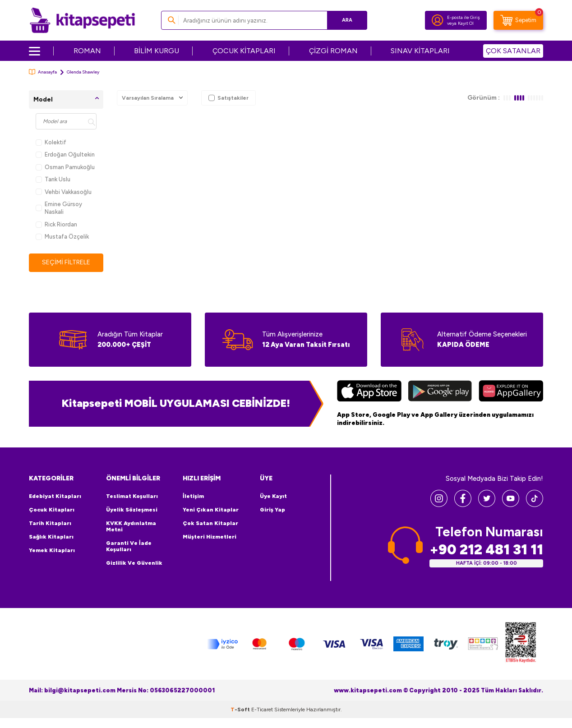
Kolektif (51, 142)
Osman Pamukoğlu (65, 167)
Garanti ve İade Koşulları (129, 546)
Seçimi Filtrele (66, 262)
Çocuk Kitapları (52, 510)
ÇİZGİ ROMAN (333, 51)
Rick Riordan (56, 224)
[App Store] (369, 392)
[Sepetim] (518, 20)
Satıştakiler (228, 98)
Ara (347, 20)
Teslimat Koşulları (132, 496)
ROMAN (87, 51)
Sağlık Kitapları (51, 537)
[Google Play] (440, 392)
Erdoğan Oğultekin (65, 154)
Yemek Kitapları (52, 550)
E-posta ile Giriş (464, 17)
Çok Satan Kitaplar (210, 523)
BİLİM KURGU (157, 51)
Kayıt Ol (466, 23)
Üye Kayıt (273, 496)
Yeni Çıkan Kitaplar (211, 510)
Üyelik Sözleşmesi (132, 510)
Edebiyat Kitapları (55, 496)
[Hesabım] (438, 20)
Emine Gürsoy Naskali (59, 208)
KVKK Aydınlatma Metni (131, 526)
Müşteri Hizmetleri (210, 537)
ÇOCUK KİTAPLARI (244, 51)
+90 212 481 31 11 (486, 550)
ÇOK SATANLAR (513, 51)
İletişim (193, 496)
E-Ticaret (262, 710)
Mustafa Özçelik (62, 237)
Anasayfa (43, 72)
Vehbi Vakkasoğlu (64, 192)
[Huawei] (511, 392)
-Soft (241, 710)
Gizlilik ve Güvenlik (134, 563)
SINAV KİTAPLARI (420, 51)
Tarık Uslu (53, 179)
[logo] (82, 20)
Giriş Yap (272, 510)
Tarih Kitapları (50, 523)
